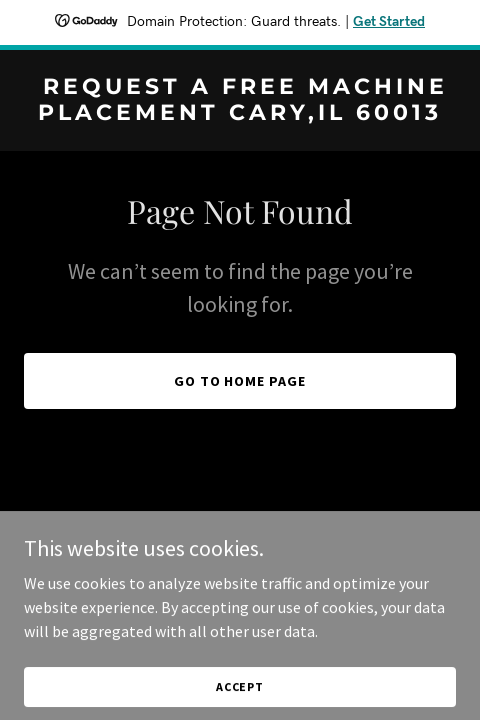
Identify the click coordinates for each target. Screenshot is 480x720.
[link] (240, 114)
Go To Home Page (240, 381)
